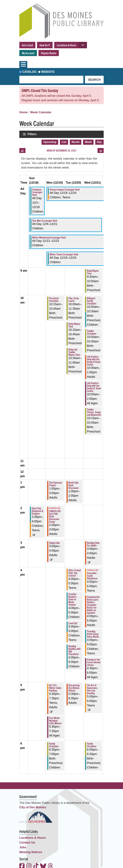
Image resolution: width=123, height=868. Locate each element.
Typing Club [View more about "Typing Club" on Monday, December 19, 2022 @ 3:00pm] (54, 543)
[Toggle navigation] (23, 65)
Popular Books (49, 53)
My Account (28, 53)
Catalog (29, 72)
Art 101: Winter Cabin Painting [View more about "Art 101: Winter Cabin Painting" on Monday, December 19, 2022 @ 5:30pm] (55, 688)
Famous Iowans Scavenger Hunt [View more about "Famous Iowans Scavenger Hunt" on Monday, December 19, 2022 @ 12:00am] (65, 189)
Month (76, 142)
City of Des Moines (33, 807)
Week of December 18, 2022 (62, 150)
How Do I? (45, 45)
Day (99, 142)
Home (23, 112)
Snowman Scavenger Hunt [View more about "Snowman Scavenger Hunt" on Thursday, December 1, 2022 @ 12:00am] (37, 192)
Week (88, 142)
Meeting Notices (31, 852)
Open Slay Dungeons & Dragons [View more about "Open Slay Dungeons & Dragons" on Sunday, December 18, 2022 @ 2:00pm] (37, 511)
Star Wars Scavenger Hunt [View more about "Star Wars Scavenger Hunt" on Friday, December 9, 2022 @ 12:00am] (45, 220)
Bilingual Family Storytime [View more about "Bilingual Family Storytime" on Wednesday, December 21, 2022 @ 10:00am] (92, 301)
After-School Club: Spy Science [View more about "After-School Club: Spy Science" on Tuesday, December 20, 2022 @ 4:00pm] (75, 573)
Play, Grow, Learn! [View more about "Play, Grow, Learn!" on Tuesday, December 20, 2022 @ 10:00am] (74, 299)
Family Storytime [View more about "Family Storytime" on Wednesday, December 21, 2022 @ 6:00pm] (92, 745)
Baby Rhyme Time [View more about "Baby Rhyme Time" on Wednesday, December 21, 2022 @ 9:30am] (93, 272)
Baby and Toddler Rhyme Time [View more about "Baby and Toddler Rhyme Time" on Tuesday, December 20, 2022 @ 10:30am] (74, 352)
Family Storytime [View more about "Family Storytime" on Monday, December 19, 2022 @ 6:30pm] (54, 745)
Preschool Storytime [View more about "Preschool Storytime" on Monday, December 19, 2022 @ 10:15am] (54, 299)
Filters (32, 134)
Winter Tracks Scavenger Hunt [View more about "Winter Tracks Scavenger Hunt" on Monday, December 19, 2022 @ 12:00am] (64, 254)
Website (48, 72)
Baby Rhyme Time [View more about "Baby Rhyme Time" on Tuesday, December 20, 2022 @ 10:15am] (74, 325)
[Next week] (101, 151)
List (64, 142)
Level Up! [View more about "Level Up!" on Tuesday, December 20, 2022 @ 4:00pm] (73, 623)
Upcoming (50, 142)
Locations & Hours (66, 45)
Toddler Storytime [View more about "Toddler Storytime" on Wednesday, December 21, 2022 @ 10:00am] (92, 332)
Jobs (23, 847)
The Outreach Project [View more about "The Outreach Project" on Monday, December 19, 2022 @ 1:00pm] (56, 484)
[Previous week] (22, 151)
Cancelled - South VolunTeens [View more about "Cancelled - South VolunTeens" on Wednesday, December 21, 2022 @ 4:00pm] (92, 576)
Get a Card (27, 45)
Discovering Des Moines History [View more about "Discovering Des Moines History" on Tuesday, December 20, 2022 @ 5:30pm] (74, 688)
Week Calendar (41, 112)
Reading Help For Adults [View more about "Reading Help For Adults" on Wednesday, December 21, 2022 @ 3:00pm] (93, 544)
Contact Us (27, 843)
